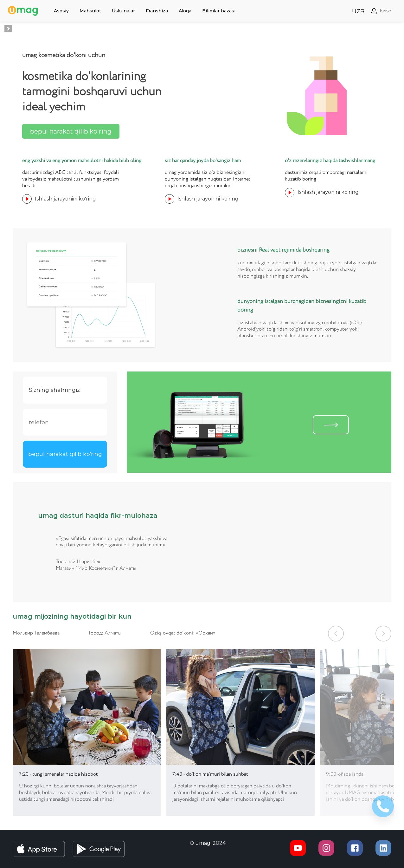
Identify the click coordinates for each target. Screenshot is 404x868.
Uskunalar (123, 11)
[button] (336, 634)
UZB (358, 11)
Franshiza (157, 11)
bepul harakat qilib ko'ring (71, 131)
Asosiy (61, 11)
